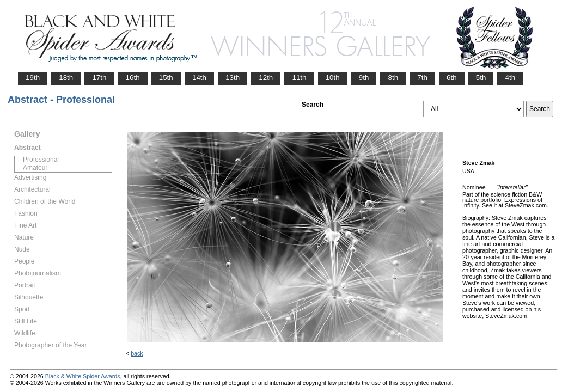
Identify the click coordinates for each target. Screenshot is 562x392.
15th (166, 78)
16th (133, 78)
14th (199, 78)
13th (233, 78)
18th (66, 78)
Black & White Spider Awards (83, 376)
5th (481, 78)
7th (422, 78)
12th (266, 78)
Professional (41, 160)
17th (99, 78)
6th (452, 78)
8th (393, 78)
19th (33, 78)
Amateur (35, 168)
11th (299, 78)
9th (364, 78)
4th (510, 78)
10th (333, 78)
